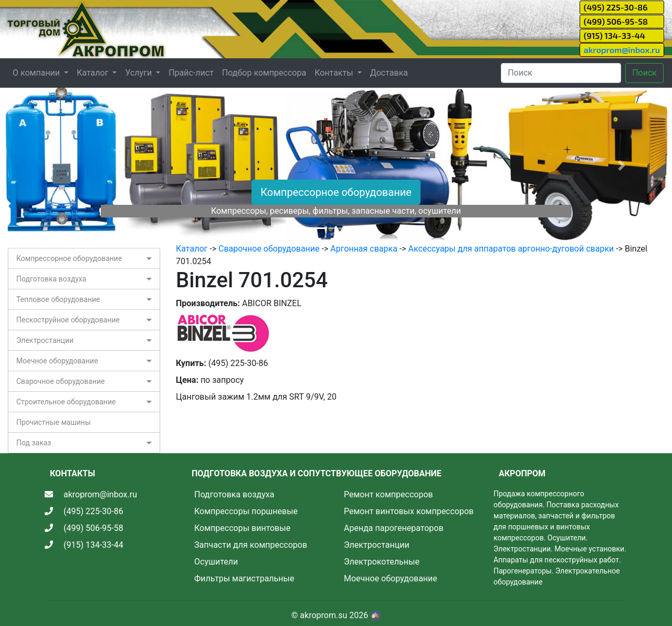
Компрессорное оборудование (336, 192)
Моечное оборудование (57, 361)
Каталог (192, 249)
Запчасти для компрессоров (251, 545)
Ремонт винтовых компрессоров (409, 511)
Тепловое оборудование (58, 299)
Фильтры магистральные (244, 578)
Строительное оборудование (66, 402)
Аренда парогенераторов (394, 528)
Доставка (389, 73)
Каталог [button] (93, 73)
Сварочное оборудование (61, 381)
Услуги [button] (139, 73)
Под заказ (34, 443)
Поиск (644, 73)
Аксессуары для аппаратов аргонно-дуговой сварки (511, 249)
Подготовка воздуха (51, 279)
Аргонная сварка (364, 249)
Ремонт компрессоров (388, 494)
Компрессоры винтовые (242, 528)
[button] (50, 165)
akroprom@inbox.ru (622, 50)
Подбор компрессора (264, 73)
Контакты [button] (335, 73)
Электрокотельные (382, 562)
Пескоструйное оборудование (68, 320)
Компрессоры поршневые (246, 511)
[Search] (561, 73)
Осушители (216, 562)
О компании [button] (37, 73)
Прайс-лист (191, 73)
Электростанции (45, 340)
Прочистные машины (54, 422)
